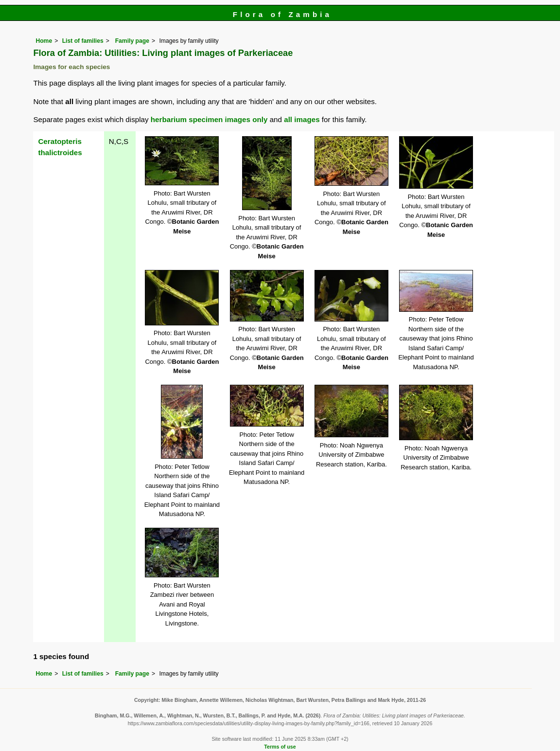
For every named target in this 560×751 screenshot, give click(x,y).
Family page (132, 41)
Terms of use (280, 747)
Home (44, 41)
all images (302, 119)
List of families (83, 41)
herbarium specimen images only (209, 119)
